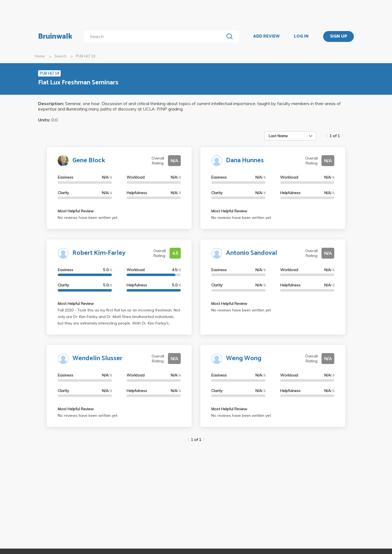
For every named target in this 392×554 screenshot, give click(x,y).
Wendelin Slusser (97, 358)
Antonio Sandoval (252, 253)
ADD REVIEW (266, 36)
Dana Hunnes (245, 160)
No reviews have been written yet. (88, 218)
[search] (155, 36)
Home (40, 56)
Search (60, 56)
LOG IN (301, 36)
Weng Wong (244, 358)
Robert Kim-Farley (99, 253)
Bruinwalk (55, 36)
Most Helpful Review (76, 211)
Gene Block (89, 160)
